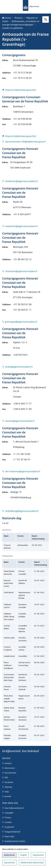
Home (7, 18)
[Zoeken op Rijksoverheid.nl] (46, 19)
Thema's (19, 18)
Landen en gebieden (13, 28)
